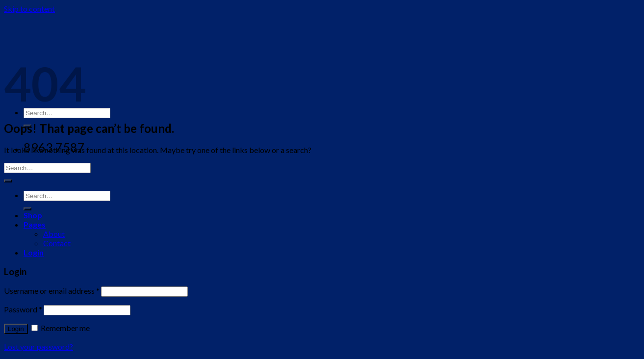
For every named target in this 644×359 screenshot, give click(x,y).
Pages (35, 224)
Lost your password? (39, 346)
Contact (57, 243)
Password (23, 309)
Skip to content (29, 9)
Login (16, 329)
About (54, 234)
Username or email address (52, 291)
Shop (33, 215)
